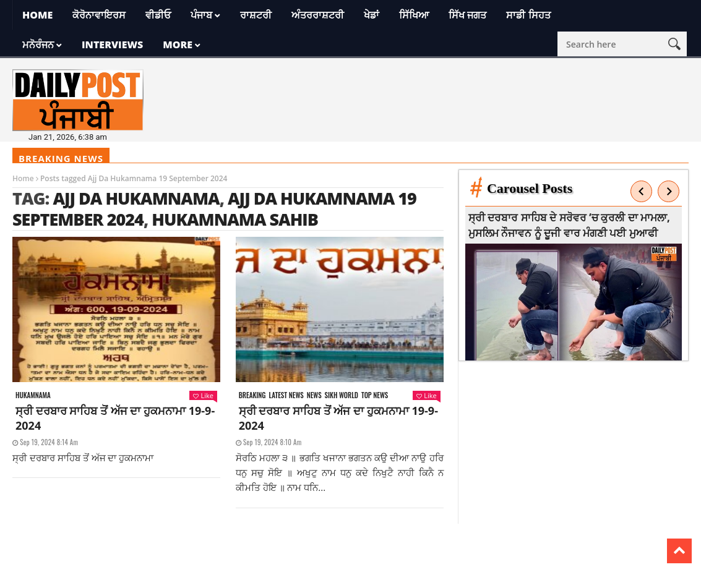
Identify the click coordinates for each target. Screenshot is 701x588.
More (178, 45)
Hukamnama (33, 395)
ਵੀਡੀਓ (158, 15)
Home (37, 15)
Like (203, 395)
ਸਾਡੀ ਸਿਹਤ (528, 15)
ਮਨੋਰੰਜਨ (38, 45)
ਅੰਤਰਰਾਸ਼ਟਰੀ (318, 15)
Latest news (286, 395)
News (314, 395)
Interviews (112, 45)
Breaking (252, 395)
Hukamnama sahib (235, 219)
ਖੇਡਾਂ (372, 15)
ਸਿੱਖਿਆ (414, 15)
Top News (375, 395)
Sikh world (342, 395)
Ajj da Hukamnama (136, 198)
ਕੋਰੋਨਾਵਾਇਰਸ (99, 15)
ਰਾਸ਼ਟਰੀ (256, 15)
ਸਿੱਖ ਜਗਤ (467, 15)
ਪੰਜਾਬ (201, 15)
